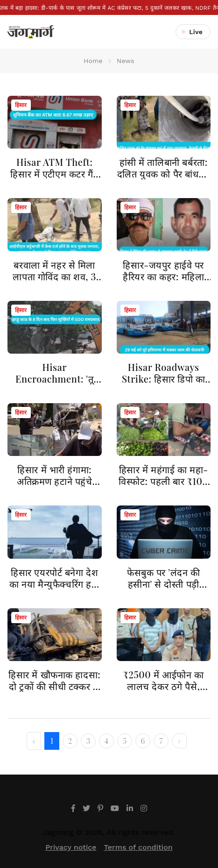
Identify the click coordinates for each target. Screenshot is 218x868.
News (126, 61)
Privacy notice (71, 847)
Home (93, 61)
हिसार (21, 105)
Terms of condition (138, 847)
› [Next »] (179, 741)
